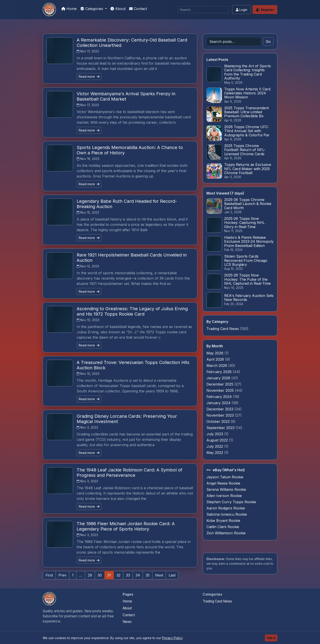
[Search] (203, 10)
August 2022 (218, 440)
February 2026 (220, 372)
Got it (271, 638)
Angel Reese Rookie (223, 483)
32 (118, 575)
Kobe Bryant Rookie (223, 521)
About (118, 9)
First (49, 575)
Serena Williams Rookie (226, 489)
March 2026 (217, 366)
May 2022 (215, 453)
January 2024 (219, 403)
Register (265, 10)
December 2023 (220, 409)
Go (268, 42)
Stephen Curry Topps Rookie (231, 502)
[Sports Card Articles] (49, 10)
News (127, 622)
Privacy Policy (172, 638)
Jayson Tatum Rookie (225, 477)
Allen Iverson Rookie (224, 496)
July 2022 (215, 446)
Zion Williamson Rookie (226, 533)
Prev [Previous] (62, 575)
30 (100, 575)
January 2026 (219, 378)
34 (138, 575)
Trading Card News (223, 329)
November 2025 (221, 390)
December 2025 (220, 384)
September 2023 (221, 428)
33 (128, 575)
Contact (138, 9)
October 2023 (219, 421)
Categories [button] (92, 9)
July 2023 (215, 434)
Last (172, 575)
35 (148, 575)
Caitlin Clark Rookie (223, 527)
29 (90, 575)
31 (109, 575)
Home (69, 9)
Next (159, 575)
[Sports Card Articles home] (49, 599)
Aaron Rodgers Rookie (226, 508)
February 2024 (220, 397)
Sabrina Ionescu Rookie (227, 514)
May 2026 (215, 353)
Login (242, 10)
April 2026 (216, 359)
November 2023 (221, 415)
